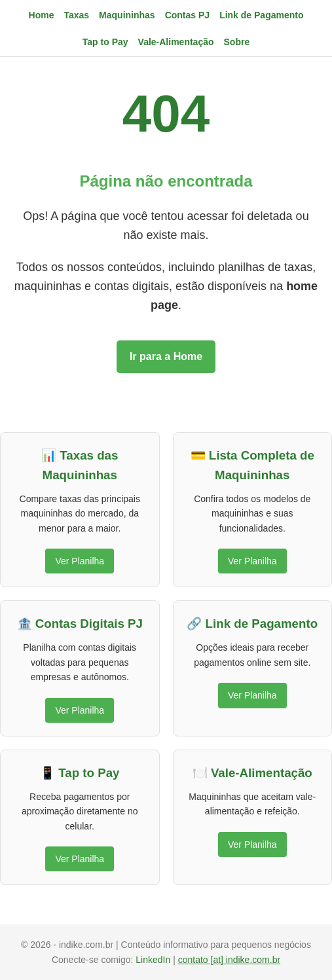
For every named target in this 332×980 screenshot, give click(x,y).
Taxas (76, 15)
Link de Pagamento (261, 15)
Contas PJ (187, 15)
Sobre (237, 42)
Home (42, 15)
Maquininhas (127, 15)
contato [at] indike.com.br (229, 960)
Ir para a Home (166, 356)
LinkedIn (154, 960)
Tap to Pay (105, 42)
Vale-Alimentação (176, 42)
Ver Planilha (80, 561)
